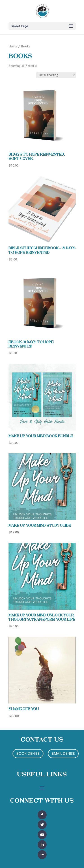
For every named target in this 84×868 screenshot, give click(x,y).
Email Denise (63, 753)
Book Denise (28, 753)
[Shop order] (56, 75)
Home (13, 46)
